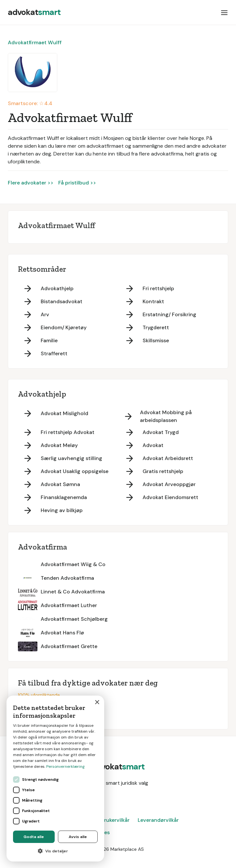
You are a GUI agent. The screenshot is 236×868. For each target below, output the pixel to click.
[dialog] (55, 779)
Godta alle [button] (34, 837)
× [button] (97, 703)
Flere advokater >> (31, 183)
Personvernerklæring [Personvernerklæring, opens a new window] (65, 766)
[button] (224, 12)
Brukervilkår (115, 820)
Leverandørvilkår (158, 820)
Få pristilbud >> (77, 183)
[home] (34, 12)
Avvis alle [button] (78, 837)
